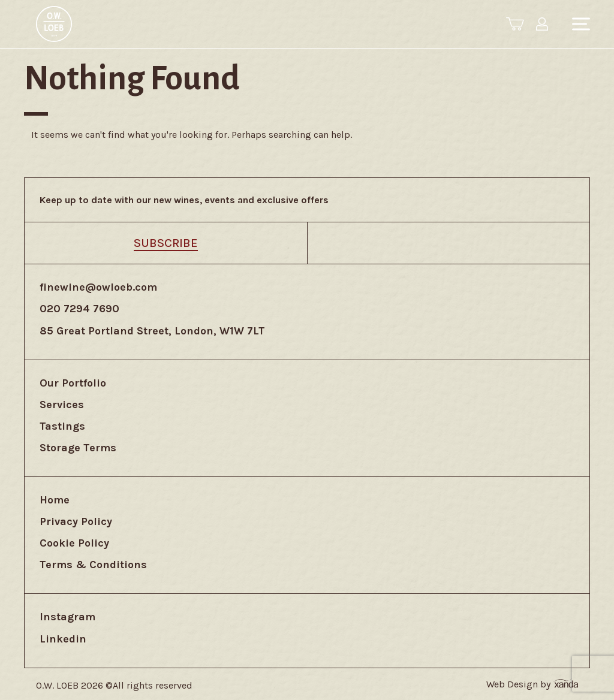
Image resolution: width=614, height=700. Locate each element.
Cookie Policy (74, 543)
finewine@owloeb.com (98, 287)
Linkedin (63, 639)
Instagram (67, 617)
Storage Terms (78, 448)
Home (55, 500)
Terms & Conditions (93, 565)
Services (62, 405)
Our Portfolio (73, 383)
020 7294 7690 (79, 309)
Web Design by (532, 684)
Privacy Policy (76, 521)
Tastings (62, 426)
